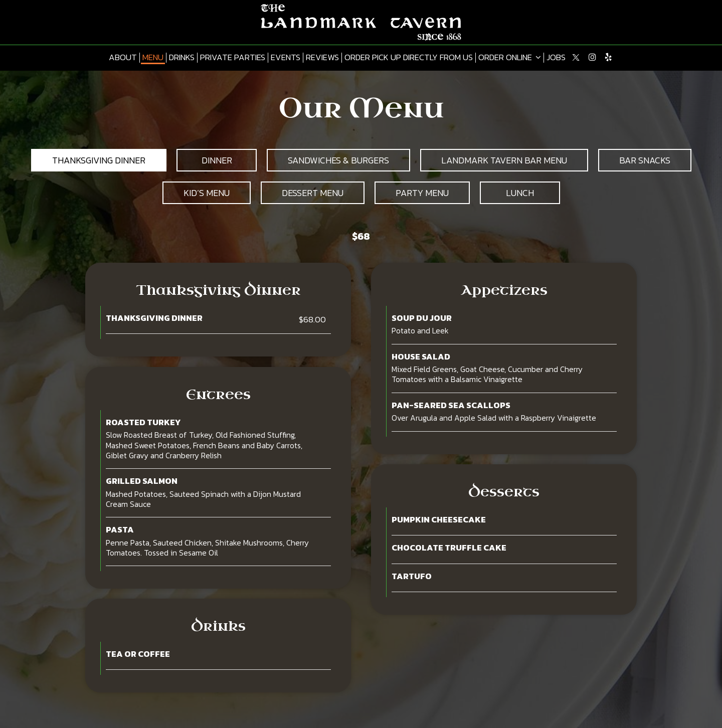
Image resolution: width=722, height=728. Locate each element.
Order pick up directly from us (409, 58)
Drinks (182, 58)
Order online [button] (510, 58)
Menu (153, 58)
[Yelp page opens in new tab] (608, 57)
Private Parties (233, 58)
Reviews (322, 58)
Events (286, 58)
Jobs (556, 58)
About (123, 58)
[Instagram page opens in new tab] (592, 57)
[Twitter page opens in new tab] (576, 57)
